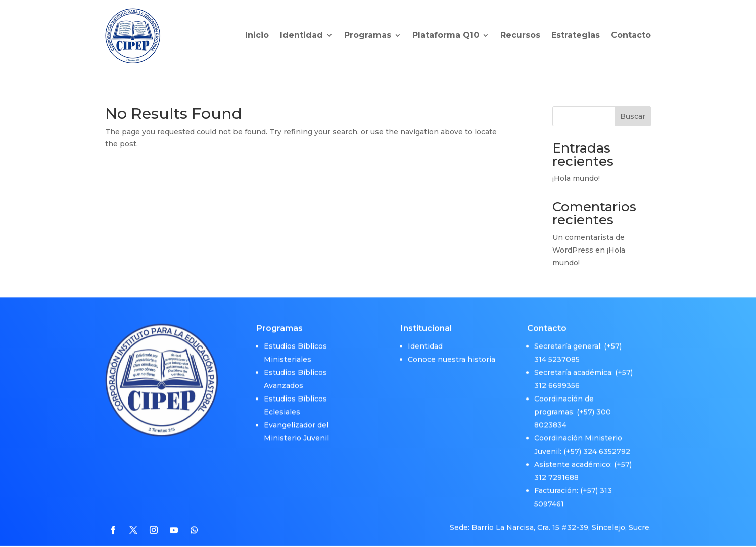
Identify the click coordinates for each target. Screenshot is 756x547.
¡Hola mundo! (576, 178)
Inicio (257, 35)
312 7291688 (556, 472)
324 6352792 (607, 445)
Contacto (631, 35)
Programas (368, 35)
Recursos (520, 35)
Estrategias (576, 35)
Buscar (633, 116)
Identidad (301, 35)
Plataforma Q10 (446, 35)
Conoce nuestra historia (452, 354)
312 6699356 (557, 380)
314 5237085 (557, 354)
